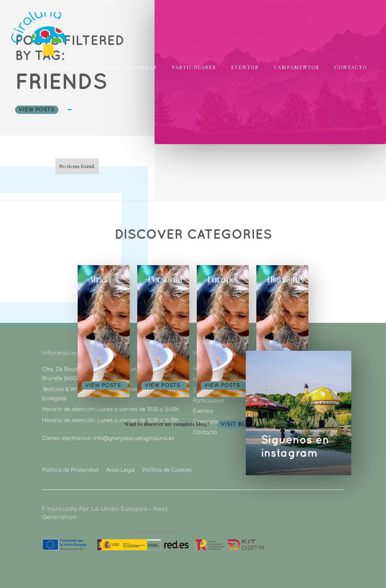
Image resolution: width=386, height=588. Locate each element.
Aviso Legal (120, 470)
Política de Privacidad (70, 470)
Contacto (351, 67)
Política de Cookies (167, 470)
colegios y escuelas (123, 67)
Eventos (203, 411)
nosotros (57, 67)
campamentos (296, 67)
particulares (194, 67)
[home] (27, 31)
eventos (245, 67)
